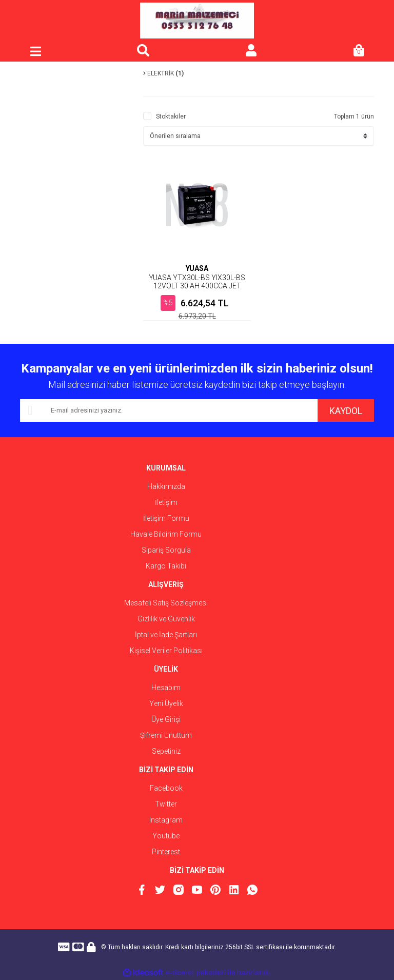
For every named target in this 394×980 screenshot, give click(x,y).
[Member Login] (251, 51)
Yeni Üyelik (166, 703)
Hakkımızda (166, 486)
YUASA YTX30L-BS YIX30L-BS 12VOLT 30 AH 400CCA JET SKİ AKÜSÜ (197, 286)
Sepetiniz (166, 751)
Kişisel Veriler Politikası (166, 651)
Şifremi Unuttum (166, 735)
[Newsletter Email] (169, 410)
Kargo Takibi (166, 566)
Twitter (166, 804)
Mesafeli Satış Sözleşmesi (166, 603)
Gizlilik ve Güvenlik (166, 619)
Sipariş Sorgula (166, 550)
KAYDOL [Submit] (346, 411)
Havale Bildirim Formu (166, 534)
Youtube (166, 836)
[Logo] (197, 21)
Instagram (166, 820)
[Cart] (359, 51)
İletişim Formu (166, 518)
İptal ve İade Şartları (166, 635)
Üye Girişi (166, 719)
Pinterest (166, 852)
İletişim (166, 502)
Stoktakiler (171, 116)
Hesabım (166, 688)
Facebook (166, 788)
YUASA (197, 268)
